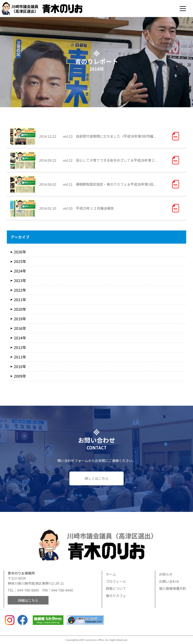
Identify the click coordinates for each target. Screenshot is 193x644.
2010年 (20, 366)
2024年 (20, 271)
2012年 (20, 347)
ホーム (111, 574)
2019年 (20, 319)
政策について (116, 588)
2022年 (20, 290)
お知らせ (166, 574)
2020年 (20, 309)
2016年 (20, 328)
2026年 (20, 252)
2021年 (20, 300)
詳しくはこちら (97, 478)
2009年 (20, 376)
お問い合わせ (169, 581)
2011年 (20, 357)
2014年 (20, 338)
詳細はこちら (28, 600)
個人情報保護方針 (173, 588)
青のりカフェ (116, 596)
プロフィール (116, 581)
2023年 (20, 280)
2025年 (20, 261)
